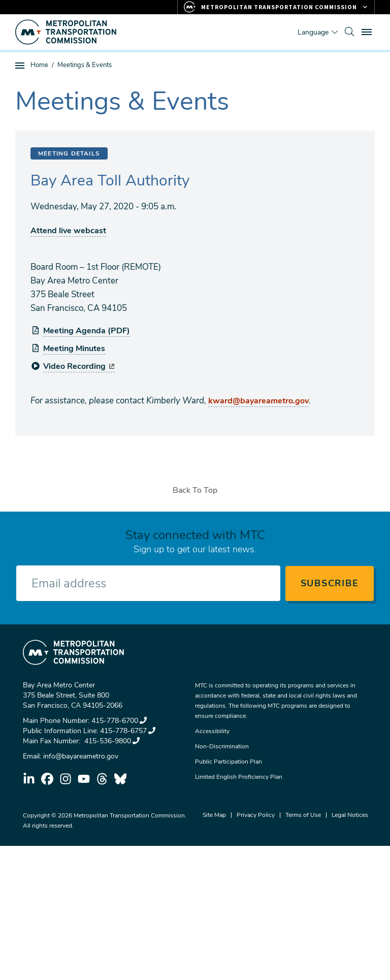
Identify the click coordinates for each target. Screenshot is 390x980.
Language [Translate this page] (313, 32)
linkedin (29, 779)
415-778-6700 (119, 721)
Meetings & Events (85, 65)
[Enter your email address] (148, 583)
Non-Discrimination (222, 746)
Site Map (214, 815)
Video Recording (79, 366)
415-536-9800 (111, 741)
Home (39, 65)
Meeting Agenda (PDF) (87, 331)
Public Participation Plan (229, 762)
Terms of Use (303, 815)
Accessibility (212, 731)
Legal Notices (350, 815)
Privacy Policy (256, 815)
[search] (349, 32)
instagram (66, 779)
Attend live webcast (68, 231)
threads (102, 779)
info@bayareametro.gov (81, 756)
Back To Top (195, 490)
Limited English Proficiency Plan (239, 777)
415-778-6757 (128, 731)
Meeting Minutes (74, 349)
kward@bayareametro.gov (258, 401)
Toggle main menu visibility (368, 31)
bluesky (120, 779)
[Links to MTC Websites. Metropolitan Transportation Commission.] (276, 7)
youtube (84, 779)
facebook (47, 779)
